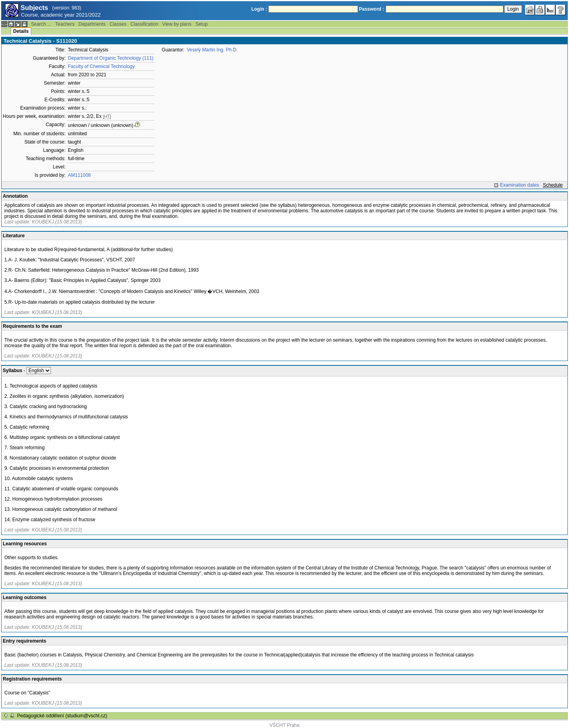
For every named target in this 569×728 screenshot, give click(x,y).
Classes (118, 24)
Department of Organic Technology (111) (111, 58)
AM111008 (79, 175)
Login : (259, 9)
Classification (144, 24)
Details (21, 31)
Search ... (41, 24)
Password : (371, 9)
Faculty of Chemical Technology (101, 66)
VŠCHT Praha (284, 725)
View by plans (177, 24)
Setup (201, 24)
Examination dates (519, 185)
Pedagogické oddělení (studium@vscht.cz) (62, 716)
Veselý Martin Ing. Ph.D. (212, 50)
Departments (92, 24)
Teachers (65, 24)
